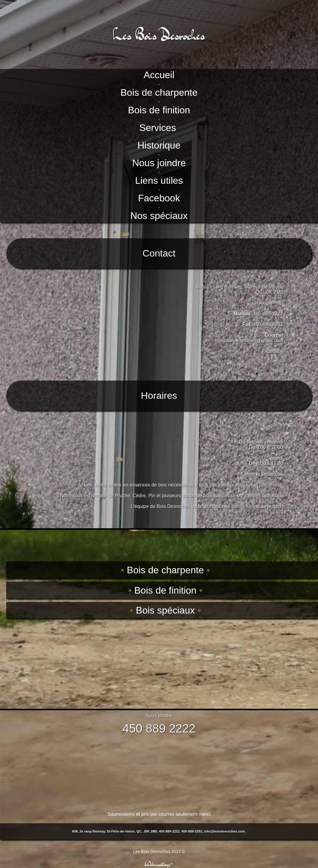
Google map (270, 303)
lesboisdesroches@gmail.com (251, 340)
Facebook (273, 351)
